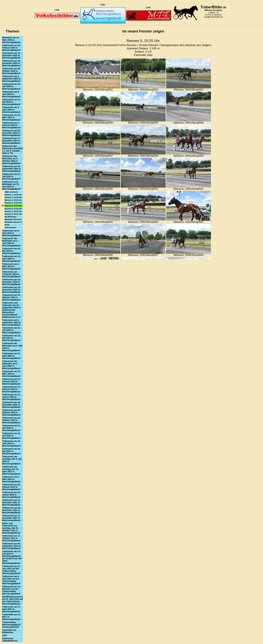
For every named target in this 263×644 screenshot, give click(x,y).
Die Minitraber (11, 217)
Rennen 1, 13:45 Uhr (13, 195)
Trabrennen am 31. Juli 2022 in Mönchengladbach (11, 428)
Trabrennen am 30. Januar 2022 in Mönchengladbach (11, 495)
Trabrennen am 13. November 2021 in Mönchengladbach (11, 518)
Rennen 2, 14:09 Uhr (13, 197)
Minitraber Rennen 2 (13, 222)
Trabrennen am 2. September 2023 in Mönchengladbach (11, 322)
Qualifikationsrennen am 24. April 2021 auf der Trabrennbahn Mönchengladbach (12, 600)
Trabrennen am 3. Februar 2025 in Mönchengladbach (11, 125)
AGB (4, 635)
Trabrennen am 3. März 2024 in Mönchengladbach (11, 266)
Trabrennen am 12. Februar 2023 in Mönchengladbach (11, 389)
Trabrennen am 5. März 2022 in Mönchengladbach (11, 479)
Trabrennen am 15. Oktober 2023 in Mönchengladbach (11, 297)
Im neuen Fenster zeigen (143, 31)
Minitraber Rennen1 (13, 219)
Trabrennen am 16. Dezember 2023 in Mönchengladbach (11, 282)
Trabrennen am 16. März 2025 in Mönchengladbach (11, 117)
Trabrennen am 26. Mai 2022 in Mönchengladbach (11, 451)
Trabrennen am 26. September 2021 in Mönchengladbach (11, 546)
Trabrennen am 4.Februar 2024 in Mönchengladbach (11, 274)
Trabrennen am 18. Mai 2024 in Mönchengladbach (11, 251)
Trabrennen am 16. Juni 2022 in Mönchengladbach (11, 443)
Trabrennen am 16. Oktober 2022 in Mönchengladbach (11, 420)
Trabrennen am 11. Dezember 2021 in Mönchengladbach (11, 502)
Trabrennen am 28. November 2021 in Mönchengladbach (11, 510)
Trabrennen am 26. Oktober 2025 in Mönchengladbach (11, 71)
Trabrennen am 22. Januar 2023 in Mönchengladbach (11, 397)
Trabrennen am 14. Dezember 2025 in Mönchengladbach (11, 55)
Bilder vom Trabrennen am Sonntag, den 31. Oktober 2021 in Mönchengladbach (11, 528)
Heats (7, 225)
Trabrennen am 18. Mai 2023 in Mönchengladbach (11, 338)
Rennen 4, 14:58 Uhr (13, 203)
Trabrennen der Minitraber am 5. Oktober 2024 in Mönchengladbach (11, 160)
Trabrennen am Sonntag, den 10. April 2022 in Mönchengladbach (11, 470)
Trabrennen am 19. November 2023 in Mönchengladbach (11, 290)
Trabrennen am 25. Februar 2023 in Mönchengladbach (11, 381)
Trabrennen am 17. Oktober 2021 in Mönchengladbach (11, 538)
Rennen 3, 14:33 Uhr (13, 200)
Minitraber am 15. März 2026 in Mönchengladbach (11, 40)
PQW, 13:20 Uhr (11, 192)
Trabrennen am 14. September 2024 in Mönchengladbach (11, 169)
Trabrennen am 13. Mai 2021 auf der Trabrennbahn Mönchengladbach (11, 590)
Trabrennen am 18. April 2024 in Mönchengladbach (11, 259)
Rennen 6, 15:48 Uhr (13, 209)
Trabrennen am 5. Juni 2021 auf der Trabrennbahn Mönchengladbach (11, 580)
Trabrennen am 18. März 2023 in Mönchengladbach (11, 374)
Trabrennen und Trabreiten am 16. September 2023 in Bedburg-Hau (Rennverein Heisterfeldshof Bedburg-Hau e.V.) (11, 310)
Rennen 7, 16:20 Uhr (13, 211)
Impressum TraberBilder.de (10, 640)
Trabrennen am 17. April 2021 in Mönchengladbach (11, 609)
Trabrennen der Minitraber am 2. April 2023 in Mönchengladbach (11, 365)
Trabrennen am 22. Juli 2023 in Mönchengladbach (11, 330)
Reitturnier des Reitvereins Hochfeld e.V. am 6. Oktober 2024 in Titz (12, 150)
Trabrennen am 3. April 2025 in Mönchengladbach (11, 110)
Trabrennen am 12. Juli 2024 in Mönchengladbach (11, 176)
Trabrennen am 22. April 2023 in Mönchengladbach (11, 356)
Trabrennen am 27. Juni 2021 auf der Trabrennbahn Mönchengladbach (11, 570)
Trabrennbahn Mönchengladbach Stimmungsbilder (11, 625)
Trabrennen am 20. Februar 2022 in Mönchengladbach (11, 487)
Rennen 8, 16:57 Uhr (13, 214)
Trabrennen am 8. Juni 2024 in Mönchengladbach (11, 233)
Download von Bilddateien (9, 631)
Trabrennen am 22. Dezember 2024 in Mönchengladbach (11, 133)
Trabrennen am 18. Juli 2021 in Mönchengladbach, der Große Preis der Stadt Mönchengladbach (12, 557)
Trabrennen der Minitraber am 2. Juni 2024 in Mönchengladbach (11, 242)
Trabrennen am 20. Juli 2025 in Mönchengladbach (11, 86)
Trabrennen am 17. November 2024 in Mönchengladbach (11, 141)
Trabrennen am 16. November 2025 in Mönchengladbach (11, 63)
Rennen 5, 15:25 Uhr (13, 206)
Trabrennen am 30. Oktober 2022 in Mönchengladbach (11, 412)
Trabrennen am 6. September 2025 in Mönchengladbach (11, 79)
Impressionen (10, 228)
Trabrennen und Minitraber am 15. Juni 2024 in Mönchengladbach (11, 185)
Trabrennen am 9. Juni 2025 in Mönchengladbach (11, 94)
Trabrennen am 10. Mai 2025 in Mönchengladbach (11, 102)
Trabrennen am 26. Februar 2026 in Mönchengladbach (11, 48)
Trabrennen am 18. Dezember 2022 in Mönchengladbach (11, 405)
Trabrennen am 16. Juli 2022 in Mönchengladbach (11, 436)
